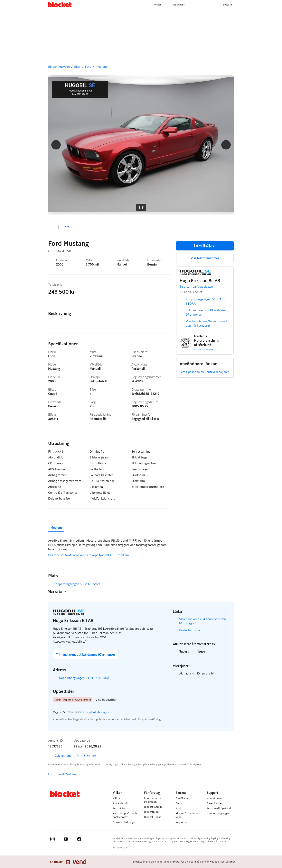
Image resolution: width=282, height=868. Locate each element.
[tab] (56, 524)
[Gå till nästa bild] (141, 145)
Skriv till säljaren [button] (205, 246)
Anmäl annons (87, 755)
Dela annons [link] (60, 756)
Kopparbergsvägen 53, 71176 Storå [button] (80, 584)
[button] (56, 145)
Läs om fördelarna (203, 349)
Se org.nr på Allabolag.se (199, 287)
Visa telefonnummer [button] (205, 258)
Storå (65, 227)
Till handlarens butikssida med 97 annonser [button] (86, 655)
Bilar (77, 67)
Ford (88, 67)
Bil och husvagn (59, 67)
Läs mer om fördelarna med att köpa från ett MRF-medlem (89, 555)
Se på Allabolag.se (100, 712)
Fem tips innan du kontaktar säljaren (205, 372)
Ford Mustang (67, 774)
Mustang (102, 67)
